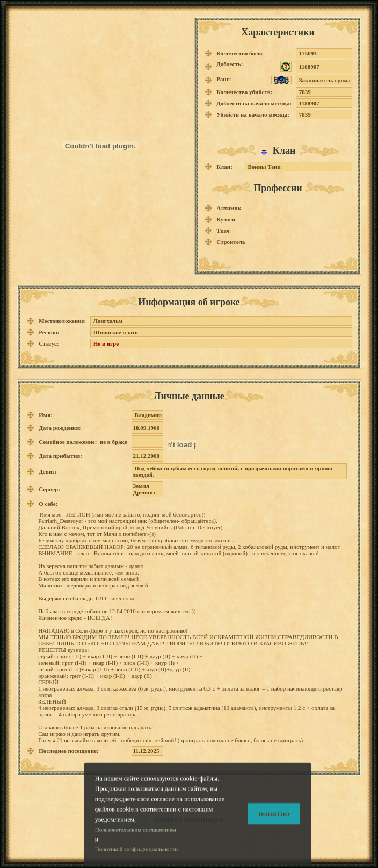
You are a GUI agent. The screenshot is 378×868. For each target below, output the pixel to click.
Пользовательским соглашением (136, 838)
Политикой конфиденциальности (136, 858)
